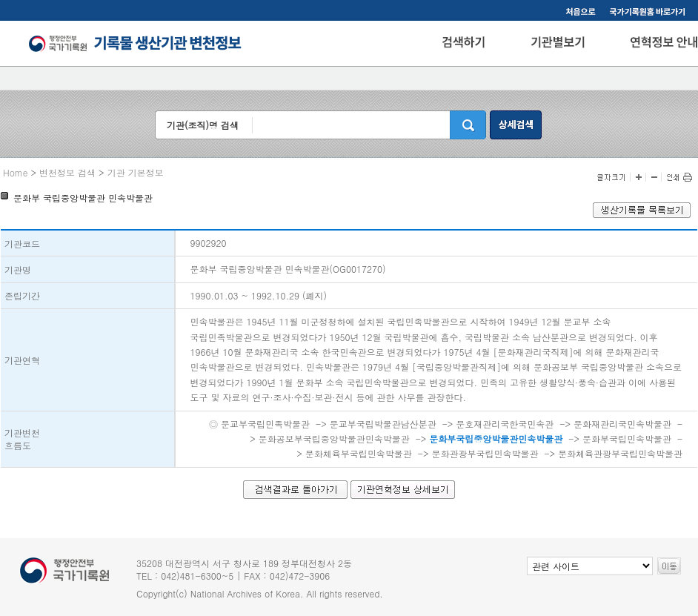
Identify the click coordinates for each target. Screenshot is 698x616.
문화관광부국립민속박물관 (485, 453)
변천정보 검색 (67, 172)
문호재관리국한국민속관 (505, 424)
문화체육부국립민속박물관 (359, 453)
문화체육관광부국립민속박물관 (620, 453)
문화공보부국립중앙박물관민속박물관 (334, 438)
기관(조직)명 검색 (203, 125)
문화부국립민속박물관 (627, 438)
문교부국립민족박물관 (265, 424)
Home (16, 172)
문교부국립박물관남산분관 (383, 424)
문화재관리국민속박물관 (622, 424)
